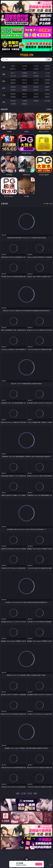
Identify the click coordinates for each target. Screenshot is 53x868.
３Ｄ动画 (47, 73)
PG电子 (13, 66)
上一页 (24, 793)
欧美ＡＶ (36, 73)
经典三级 (25, 83)
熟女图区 (36, 90)
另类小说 (25, 97)
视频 (4, 74)
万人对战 (36, 66)
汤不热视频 (47, 101)
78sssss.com (26, 55)
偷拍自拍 (25, 80)
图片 (4, 88)
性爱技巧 (47, 97)
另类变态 (47, 83)
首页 (18, 793)
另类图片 (47, 90)
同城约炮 (13, 101)
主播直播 (36, 76)
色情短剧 (25, 104)
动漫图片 (47, 87)
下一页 (30, 793)
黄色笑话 (36, 97)
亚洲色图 (25, 87)
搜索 (49, 59)
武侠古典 (47, 94)
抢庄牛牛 (47, 69)
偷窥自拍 (13, 87)
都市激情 (13, 94)
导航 (4, 102)
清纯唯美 (25, 90)
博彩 (4, 67)
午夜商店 (25, 101)
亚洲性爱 (13, 80)
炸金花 (25, 69)
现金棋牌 (36, 69)
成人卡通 (36, 80)
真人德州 (25, 66)
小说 (4, 95)
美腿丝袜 (13, 90)
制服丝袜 (13, 83)
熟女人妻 (13, 76)
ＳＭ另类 (47, 76)
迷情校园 (13, 97)
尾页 (35, 793)
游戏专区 (47, 66)
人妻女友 (36, 94)
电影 (4, 81)
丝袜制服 (25, 76)
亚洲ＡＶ (13, 73)
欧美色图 (36, 87)
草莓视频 (36, 101)
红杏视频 (13, 104)
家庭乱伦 (25, 94)
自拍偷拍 (25, 73)
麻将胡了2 (13, 69)
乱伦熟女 (36, 83)
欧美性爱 (47, 80)
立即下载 (39, 864)
